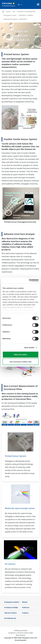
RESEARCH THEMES (26, 15)
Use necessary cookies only (20, 362)
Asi (14, 11)
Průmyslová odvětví (12, 602)
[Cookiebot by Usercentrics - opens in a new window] (29, 280)
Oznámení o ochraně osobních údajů (21, 633)
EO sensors (10, 564)
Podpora (25, 613)
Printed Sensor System (16, 456)
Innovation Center (10, 15)
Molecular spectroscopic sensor (20, 508)
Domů (8, 11)
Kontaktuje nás (10, 618)
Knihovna (26, 607)
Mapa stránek (20, 635)
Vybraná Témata (10, 613)
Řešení (25, 602)
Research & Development (26, 11)
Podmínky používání (21, 631)
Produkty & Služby (11, 607)
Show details (29, 348)
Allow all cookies (20, 355)
